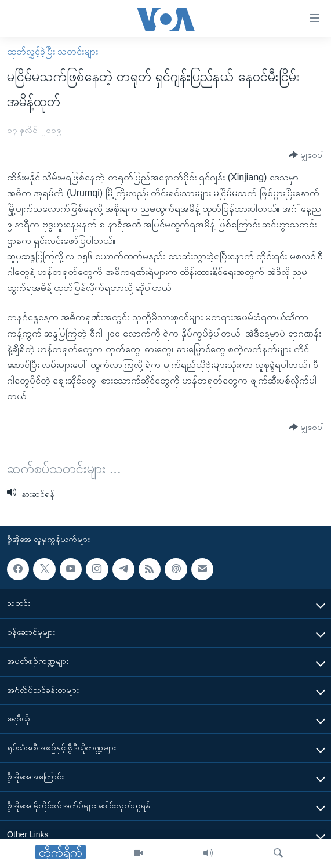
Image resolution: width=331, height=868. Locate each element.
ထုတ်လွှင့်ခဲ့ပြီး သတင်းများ (52, 51)
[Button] (306, 155)
